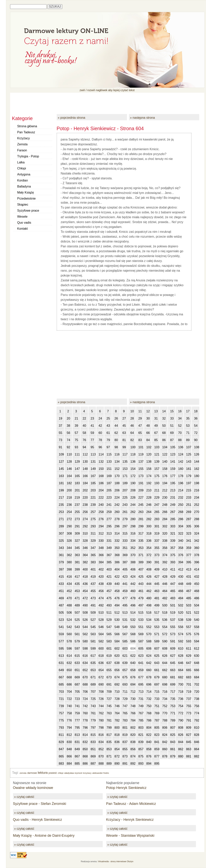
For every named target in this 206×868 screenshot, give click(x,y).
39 (76, 426)
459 (125, 591)
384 (101, 562)
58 (84, 433)
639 (125, 663)
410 (165, 569)
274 (85, 519)
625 (157, 656)
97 (108, 447)
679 (157, 677)
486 (197, 598)
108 (197, 447)
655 (109, 670)
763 (109, 713)
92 (69, 447)
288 (197, 519)
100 (133, 447)
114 (101, 454)
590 (165, 641)
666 (197, 670)
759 (77, 713)
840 (149, 742)
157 (157, 469)
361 (61, 555)
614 (69, 656)
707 (93, 692)
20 (69, 418)
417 (77, 577)
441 (125, 584)
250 (181, 505)
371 (141, 555)
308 (69, 533)
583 (109, 641)
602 (117, 649)
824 (165, 735)
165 (77, 476)
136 (133, 462)
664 (181, 670)
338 (165, 541)
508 (85, 613)
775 (61, 720)
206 (117, 490)
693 (125, 684)
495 (125, 605)
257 (93, 512)
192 (149, 483)
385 (109, 562)
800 (117, 728)
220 (85, 498)
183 (77, 483)
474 (101, 598)
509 (93, 613)
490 (85, 605)
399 (77, 569)
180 (197, 476)
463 (157, 591)
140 (165, 462)
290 (69, 526)
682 (181, 677)
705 (77, 692)
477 (125, 598)
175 (157, 476)
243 (125, 505)
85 (156, 440)
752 (165, 706)
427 (157, 577)
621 (125, 656)
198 (197, 483)
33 (172, 418)
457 (109, 591)
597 (77, 649)
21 (76, 418)
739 (61, 706)
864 (197, 749)
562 (85, 634)
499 (157, 605)
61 (108, 433)
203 (93, 490)
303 (173, 526)
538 (181, 620)
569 (141, 634)
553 (157, 627)
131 (93, 462)
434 (69, 584)
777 (77, 720)
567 (125, 634)
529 (109, 620)
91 (61, 447)
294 (101, 526)
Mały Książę (26, 192)
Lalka (21, 162)
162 (197, 469)
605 (141, 649)
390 (149, 562)
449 (189, 584)
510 (101, 613)
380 (69, 562)
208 (133, 490)
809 (189, 728)
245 (141, 505)
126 (197, 454)
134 (117, 462)
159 (173, 469)
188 (117, 483)
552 (149, 627)
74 (69, 440)
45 (124, 426)
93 (76, 447)
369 (125, 555)
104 (165, 447)
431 (189, 577)
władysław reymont (73, 773)
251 (189, 505)
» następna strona (143, 118)
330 (101, 541)
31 (156, 418)
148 (85, 469)
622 (133, 656)
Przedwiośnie (27, 198)
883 (61, 764)
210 (149, 490)
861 (173, 749)
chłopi (61, 773)
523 (61, 620)
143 (189, 462)
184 (85, 483)
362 (69, 555)
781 (109, 720)
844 (181, 742)
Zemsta (22, 144)
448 (181, 584)
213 (173, 490)
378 (197, 555)
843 (173, 742)
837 (125, 742)
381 (77, 562)
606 (149, 649)
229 (157, 498)
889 (109, 764)
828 (197, 735)
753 (173, 706)
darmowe (32, 773)
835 (109, 742)
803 (141, 728)
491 (93, 605)
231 (173, 498)
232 (181, 498)
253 (61, 512)
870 (101, 756)
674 (117, 677)
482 (165, 598)
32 (164, 418)
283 (157, 519)
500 (165, 605)
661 (157, 670)
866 (69, 756)
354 (149, 548)
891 (125, 764)
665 (189, 670)
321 (173, 533)
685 (61, 684)
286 (181, 519)
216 (197, 490)
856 (133, 749)
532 (133, 620)
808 (181, 728)
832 (85, 742)
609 (173, 649)
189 (125, 483)
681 (173, 677)
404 (117, 569)
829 (61, 742)
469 (61, 598)
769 (157, 713)
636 (101, 663)
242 (117, 505)
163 (61, 476)
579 (77, 641)
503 (189, 605)
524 (69, 620)
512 (117, 613)
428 (165, 577)
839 (141, 742)
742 (85, 706)
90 (196, 440)
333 (125, 541)
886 (85, 764)
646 (181, 663)
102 (149, 447)
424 (133, 577)
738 (197, 699)
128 (69, 462)
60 (100, 433)
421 (109, 577)
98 (116, 447)
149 (93, 469)
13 (156, 411)
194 (165, 483)
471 (77, 598)
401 (93, 569)
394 (181, 562)
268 (181, 512)
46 (132, 426)
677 (141, 677)
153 (125, 469)
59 (92, 433)
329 (93, 541)
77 (92, 440)
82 (132, 440)
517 (157, 613)
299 (141, 526)
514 (133, 613)
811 (61, 735)
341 (189, 541)
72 (196, 433)
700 (181, 684)
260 (117, 512)
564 (101, 634)
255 (77, 512)
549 (125, 627)
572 (165, 634)
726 (101, 699)
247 (157, 505)
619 (109, 656)
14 (164, 411)
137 (141, 462)
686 (69, 684)
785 (141, 720)
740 (69, 706)
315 (125, 533)
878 (165, 756)
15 (172, 411)
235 (61, 505)
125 (189, 454)
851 (93, 749)
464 (165, 591)
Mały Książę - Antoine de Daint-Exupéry (44, 836)
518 (165, 613)
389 (141, 562)
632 (69, 663)
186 (101, 483)
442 (133, 584)
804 (149, 728)
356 (165, 548)
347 (93, 548)
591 (173, 641)
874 (133, 756)
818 (117, 735)
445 (157, 584)
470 (69, 598)
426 (149, 577)
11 (140, 411)
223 (109, 498)
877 (157, 756)
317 (141, 533)
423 (125, 577)
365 (93, 555)
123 (173, 454)
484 (181, 598)
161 (189, 469)
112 (85, 454)
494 (117, 605)
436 (85, 584)
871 (109, 756)
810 (197, 728)
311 (93, 533)
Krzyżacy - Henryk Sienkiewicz (130, 820)
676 (133, 677)
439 (109, 584)
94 (84, 447)
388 (133, 562)
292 (85, 526)
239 (93, 505)
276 (101, 519)
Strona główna (27, 126)
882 (197, 756)
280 (133, 519)
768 (149, 713)
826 (181, 735)
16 (180, 411)
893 (141, 764)
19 (61, 418)
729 (125, 699)
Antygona (24, 174)
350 (117, 548)
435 (77, 584)
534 (149, 620)
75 (76, 440)
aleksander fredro (101, 773)
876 (149, 756)
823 (157, 735)
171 (125, 476)
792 (197, 720)
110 (69, 454)
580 (85, 641)
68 (164, 433)
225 (125, 498)
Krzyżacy (24, 138)
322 (181, 533)
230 (165, 498)
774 (197, 713)
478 (133, 598)
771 (173, 713)
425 (141, 577)
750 (149, 706)
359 (189, 548)
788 (165, 720)
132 (101, 462)
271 (61, 519)
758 (69, 713)
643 (157, 663)
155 (141, 469)
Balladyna (24, 186)
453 (77, 591)
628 (181, 656)
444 (149, 584)
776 (69, 720)
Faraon (22, 150)
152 (117, 469)
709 (109, 692)
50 (164, 426)
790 (181, 720)
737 (189, 699)
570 (149, 634)
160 (181, 469)
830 (69, 742)
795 (77, 728)
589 (157, 641)
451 (61, 591)
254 (69, 512)
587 (141, 641)
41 (92, 426)
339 (173, 541)
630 (197, 656)
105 (173, 447)
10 (132, 411)
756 (197, 706)
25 (108, 418)
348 (101, 548)
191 (141, 483)
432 (197, 577)
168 (101, 476)
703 (61, 692)
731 (141, 699)
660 (149, 670)
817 (109, 735)
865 (61, 756)
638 (117, 663)
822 (149, 735)
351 (125, 548)
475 (109, 598)
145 (61, 469)
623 (141, 656)
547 (109, 627)
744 (101, 706)
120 (149, 454)
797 (93, 728)
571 (157, 634)
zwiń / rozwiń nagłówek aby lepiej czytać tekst (107, 90)
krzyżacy (87, 773)
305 (189, 526)
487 (61, 605)
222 (101, 498)
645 (173, 663)
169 (109, 476)
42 (100, 426)
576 (197, 634)
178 (181, 476)
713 (141, 692)
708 (101, 692)
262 (133, 512)
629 (189, 656)
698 (165, 684)
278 (117, 519)
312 (101, 533)
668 (69, 677)
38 (69, 426)
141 (173, 462)
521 (189, 613)
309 (77, 533)
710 (117, 692)
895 (157, 764)
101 (141, 447)
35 (188, 418)
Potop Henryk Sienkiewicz (126, 788)
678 (149, 677)
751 (157, 706)
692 (117, 684)
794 (69, 728)
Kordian (23, 180)
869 (93, 756)
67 (156, 433)
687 (77, 684)
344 (69, 548)
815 (93, 735)
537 (173, 620)
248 (165, 505)
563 (93, 634)
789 (173, 720)
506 (69, 613)
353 (141, 548)
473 (93, 598)
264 (149, 512)
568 (133, 634)
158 (165, 469)
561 (77, 634)
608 (165, 649)
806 (165, 728)
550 (133, 627)
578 (69, 641)
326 (69, 541)
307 (61, 533)
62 (116, 433)
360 (197, 548)
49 (156, 426)
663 (173, 670)
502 (181, 605)
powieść (53, 773)
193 (157, 483)
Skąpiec (23, 205)
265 (157, 512)
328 (85, 541)
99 (124, 447)
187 (109, 483)
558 (197, 627)
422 (117, 577)
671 (93, 677)
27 (124, 418)
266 (165, 512)
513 (125, 613)
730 (133, 699)
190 (133, 483)
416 (69, 577)
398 (69, 569)
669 (77, 677)
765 (125, 713)
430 (181, 577)
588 (149, 641)
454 (85, 591)
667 (61, 677)
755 (189, 706)
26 (116, 418)
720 (197, 692)
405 (125, 569)
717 (173, 692)
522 (197, 613)
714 (149, 692)
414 (197, 569)
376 (181, 555)
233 (189, 498)
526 (85, 620)
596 (69, 649)
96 (100, 447)
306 (197, 526)
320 (165, 533)
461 (141, 591)
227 (141, 498)
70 (180, 433)
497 (141, 605)
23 (92, 418)
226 (133, 498)
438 (101, 584)
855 (125, 749)
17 (188, 411)
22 (84, 418)
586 (133, 641)
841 (157, 742)
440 (117, 584)
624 (149, 656)
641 (141, 663)
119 (141, 454)
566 (117, 634)
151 (109, 469)
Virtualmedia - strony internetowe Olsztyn (116, 861)
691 (109, 684)
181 (61, 483)
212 (165, 490)
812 (69, 735)
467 (189, 591)
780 (101, 720)
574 (181, 634)
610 (181, 649)
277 (109, 519)
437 (93, 584)
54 (196, 426)
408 (149, 569)
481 (157, 598)
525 (77, 620)
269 (189, 512)
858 (149, 749)
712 (133, 692)
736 (181, 699)
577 (61, 641)
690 (101, 684)
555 (173, 627)
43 (108, 426)
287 (189, 519)
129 (77, 462)
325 (61, 541)
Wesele (22, 217)
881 (189, 756)
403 (109, 569)
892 (133, 764)
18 (196, 411)
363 (77, 555)
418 (85, 577)
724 (85, 699)
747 (125, 706)
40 (84, 426)
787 (157, 720)
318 (149, 533)
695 (141, 684)
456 (101, 591)
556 (181, 627)
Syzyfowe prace (28, 211)
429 (173, 577)
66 (148, 433)
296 (117, 526)
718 (181, 692)
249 (173, 505)
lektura (43, 773)
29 (140, 418)
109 (61, 454)
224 (117, 498)
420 (101, 577)
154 (133, 469)
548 (117, 627)
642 (149, 663)
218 (69, 498)
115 (109, 454)
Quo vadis (24, 223)
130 (85, 462)
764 (117, 713)
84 (148, 440)
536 (165, 620)
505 (61, 613)
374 (165, 555)
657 (125, 670)
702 (197, 684)
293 (93, 526)
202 (85, 490)
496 (133, 605)
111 (77, 454)
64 (132, 433)
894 (149, 764)
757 (61, 713)
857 (141, 749)
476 (117, 598)
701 (189, 684)
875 (141, 756)
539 (189, 620)
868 (85, 756)
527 (93, 620)
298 (133, 526)
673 (109, 677)
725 (93, 699)
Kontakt (23, 229)
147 (77, 469)
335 (141, 541)
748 (133, 706)
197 (189, 483)
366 (101, 555)
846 (197, 742)
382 (85, 562)
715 (157, 692)
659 (141, 670)
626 (165, 656)
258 (101, 512)
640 (133, 663)
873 (125, 756)
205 (109, 490)
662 (165, 670)
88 (180, 440)
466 (181, 591)
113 (93, 454)
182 (69, 483)
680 (165, 677)
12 (148, 411)
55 (61, 433)
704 (69, 692)
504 (197, 605)
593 (189, 641)
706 (85, 692)
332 (117, 541)
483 (173, 598)
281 (141, 519)
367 (109, 555)
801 (125, 728)
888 (101, 764)
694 (133, 684)
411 (173, 569)
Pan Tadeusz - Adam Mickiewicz (131, 804)
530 (117, 620)
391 (157, 562)
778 (85, 720)
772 (181, 713)
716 (165, 692)
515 (141, 613)
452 (69, 591)
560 (69, 634)
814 (85, 735)
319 (157, 533)
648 (197, 663)
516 (149, 613)
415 (61, 577)
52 (180, 426)
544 (85, 627)
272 (69, 519)
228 (149, 498)
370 (133, 555)
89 (188, 440)
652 (85, 670)
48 (148, 426)
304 (181, 526)
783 (125, 720)
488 (69, 605)
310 (85, 533)
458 (117, 591)
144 (197, 462)
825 (173, 735)
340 (181, 541)
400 (85, 569)
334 (133, 541)
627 (173, 656)
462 (149, 591)
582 (101, 641)
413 (189, 569)
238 (85, 505)
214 (181, 490)
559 (61, 634)
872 (117, 756)
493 (109, 605)
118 (133, 454)
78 (100, 440)
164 (69, 476)
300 (149, 526)
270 (197, 512)
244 (133, 505)
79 (108, 440)
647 (189, 663)
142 (181, 462)
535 (157, 620)
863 (189, 749)
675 (125, 677)
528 (101, 620)
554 (165, 627)
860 (165, 749)
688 (85, 684)
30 (148, 418)
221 (93, 498)
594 (197, 641)
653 (93, 670)
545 (93, 627)
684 (197, 677)
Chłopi (22, 168)
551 (141, 627)
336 (149, 541)
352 (133, 548)
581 (93, 641)
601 (109, 649)
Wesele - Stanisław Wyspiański (130, 836)
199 (61, 490)
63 (124, 433)
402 (101, 569)
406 (133, 569)
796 (85, 728)
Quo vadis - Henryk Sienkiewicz (38, 820)
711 (125, 692)
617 (93, 656)
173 (141, 476)
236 (69, 505)
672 (101, 677)
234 (197, 498)
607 (157, 649)
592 (181, 641)
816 (101, 735)
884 (69, 764)
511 (109, 613)
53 (188, 426)
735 (173, 699)
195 (173, 483)
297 (125, 526)
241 (109, 505)
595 (61, 649)
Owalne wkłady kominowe (33, 788)
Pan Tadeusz (26, 132)
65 (140, 433)
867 (77, 756)
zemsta (23, 773)
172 (133, 476)
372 (149, 555)
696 (149, 684)
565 (109, 634)
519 (173, 613)
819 (125, 735)
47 (140, 426)
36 (196, 418)
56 (69, 433)
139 (157, 462)
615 (77, 656)
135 (125, 462)
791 (189, 720)
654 (101, 670)
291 (77, 526)
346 (85, 548)
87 (172, 440)
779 (93, 720)
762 (101, 713)
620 (117, 656)
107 (189, 447)
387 (125, 562)
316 (133, 533)
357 (173, 548)
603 (125, 649)
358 (181, 548)
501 (173, 605)
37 (61, 426)
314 (117, 533)
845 (189, 742)
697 (157, 684)
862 (181, 749)
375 (173, 555)
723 (77, 699)
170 (117, 476)
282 (149, 519)
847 (61, 749)
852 (101, 749)
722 (69, 699)
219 (77, 498)
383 (93, 562)
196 (181, 483)
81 (124, 440)
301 (157, 526)
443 (141, 584)
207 (125, 490)
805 (157, 728)
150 (101, 469)
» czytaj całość (24, 797)
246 (149, 505)
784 (133, 720)
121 (157, 454)
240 (101, 505)
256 (85, 512)
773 (189, 713)
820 (133, 735)
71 (188, 433)
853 (109, 749)
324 (197, 533)
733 (157, 699)
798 (101, 728)
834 (101, 742)
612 (197, 649)
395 (189, 562)
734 (165, 699)
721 (61, 699)
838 (133, 742)
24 (100, 418)
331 (109, 541)
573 (173, 634)
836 (117, 742)
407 (141, 569)
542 (69, 627)
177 (173, 476)
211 (157, 490)
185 (93, 483)
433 (61, 584)
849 (77, 749)
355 (157, 548)
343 (61, 548)
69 (172, 433)
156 (149, 469)
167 (93, 476)
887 (93, 764)
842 (165, 742)
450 (197, 584)
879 (173, 756)
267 (173, 512)
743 (93, 706)
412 (181, 569)
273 (77, 519)
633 (77, 663)
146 (69, 469)
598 (85, 649)
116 (117, 454)
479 (141, 598)
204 (101, 490)
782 (117, 720)
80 (116, 440)
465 (173, 591)
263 (141, 512)
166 (85, 476)
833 (93, 742)
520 (181, 613)
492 (101, 605)
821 (141, 735)
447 (173, 584)
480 (149, 598)
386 (117, 562)
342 (197, 541)
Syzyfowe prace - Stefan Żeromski (40, 804)
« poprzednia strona (72, 118)
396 (197, 562)
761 (93, 713)
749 (141, 706)
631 (61, 663)
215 (189, 490)
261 (125, 512)
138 (149, 462)
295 (109, 526)
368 (117, 555)
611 (189, 649)
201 (77, 490)
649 (61, 670)
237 (77, 505)
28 (132, 418)
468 (197, 591)
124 (181, 454)
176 (165, 476)
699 (173, 684)
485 (189, 598)
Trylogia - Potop (28, 156)
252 (197, 505)
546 (101, 627)
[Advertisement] (107, 101)
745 (109, 706)
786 (149, 720)
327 (77, 541)
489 (77, 605)
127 (61, 462)
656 (117, 670)
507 (77, 613)
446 (165, 584)
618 (101, 656)
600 (101, 649)
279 (125, 519)
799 (109, 728)
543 (77, 627)
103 (157, 447)
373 (157, 555)
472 (85, 598)
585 (125, 641)
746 (117, 706)
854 (117, 749)
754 (181, 706)
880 (181, 756)
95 (92, 447)
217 (61, 498)
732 (149, 699)
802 (133, 728)
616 (85, 656)
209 (141, 490)
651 (77, 670)
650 (69, 670)
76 (84, 440)
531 (125, 620)
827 (189, 735)
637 (109, 663)
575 (189, 634)
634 (85, 663)
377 (189, 555)
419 (93, 577)
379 (61, 562)
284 (165, 519)
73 (61, 440)
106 (181, 447)
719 (189, 692)
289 (61, 526)
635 (93, 663)
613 (61, 656)
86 (164, 440)
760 (85, 713)
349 (109, 548)
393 (173, 562)
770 (165, 713)
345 (77, 548)
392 (165, 562)
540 (197, 620)
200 (69, 490)
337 (157, 541)
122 (165, 454)
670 (85, 677)
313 (109, 533)
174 (149, 476)
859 (157, 749)
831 (77, 742)
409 (157, 569)
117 (125, 454)
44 (116, 426)
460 (133, 591)
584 (117, 641)
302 (165, 526)
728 (117, 699)
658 (133, 670)
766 (133, 713)
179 (189, 476)
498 (149, 605)
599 (93, 649)
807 (173, 728)
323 (189, 533)
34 (180, 418)
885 (77, 764)
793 (61, 728)
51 (172, 426)
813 (77, 735)
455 (93, 591)
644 (165, 663)
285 (173, 519)
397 (61, 569)
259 (109, 512)
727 (109, 699)
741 (77, 706)
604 (133, 649)
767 (141, 713)
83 (140, 440)
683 (189, 677)
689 (93, 684)
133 (109, 462)
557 (189, 627)
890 (117, 764)
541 (61, 627)
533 (141, 620)
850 (85, 749)
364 (85, 555)
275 (93, 519)
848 (69, 749)
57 (76, 433)
